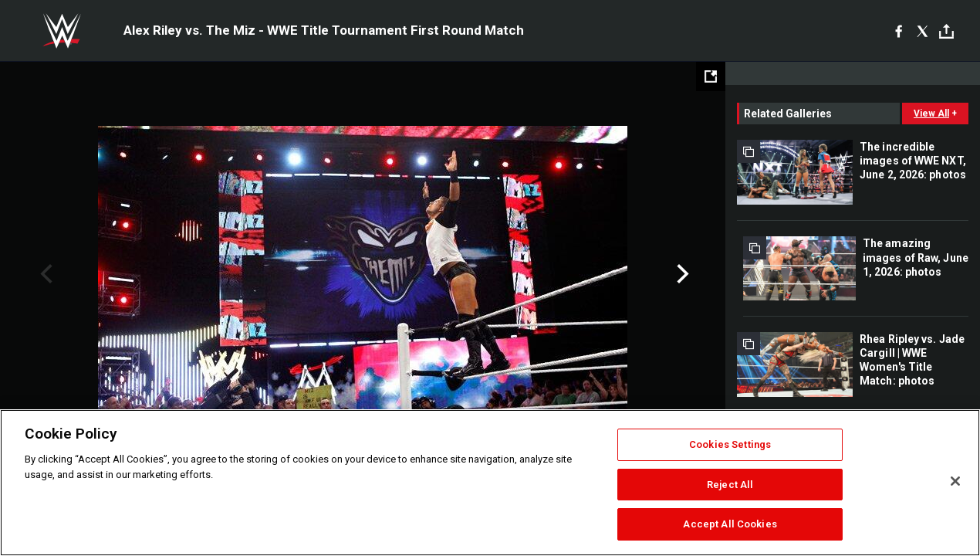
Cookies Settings (730, 444)
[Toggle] (946, 31)
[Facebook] (899, 31)
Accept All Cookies (730, 524)
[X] (923, 31)
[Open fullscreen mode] (711, 76)
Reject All (730, 485)
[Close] (955, 481)
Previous (44, 274)
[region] (490, 483)
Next (681, 274)
